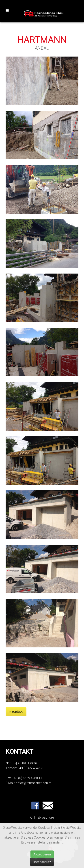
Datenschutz (42, 862)
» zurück (16, 712)
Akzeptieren (42, 854)
